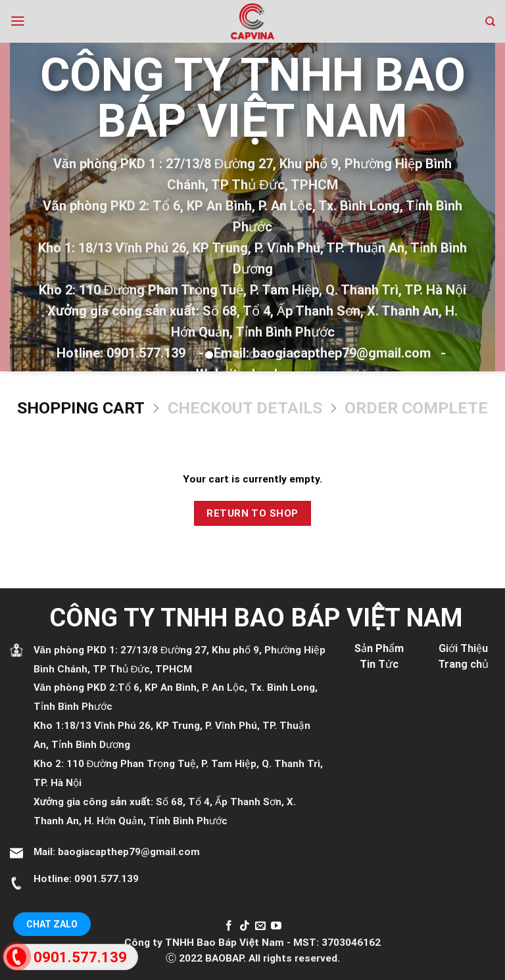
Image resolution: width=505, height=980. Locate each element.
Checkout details (245, 408)
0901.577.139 (107, 879)
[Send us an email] (260, 926)
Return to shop (252, 513)
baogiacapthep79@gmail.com (129, 852)
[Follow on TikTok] (245, 926)
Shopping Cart (81, 408)
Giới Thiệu (463, 648)
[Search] (490, 22)
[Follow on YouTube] (276, 926)
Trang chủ (463, 664)
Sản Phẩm (379, 648)
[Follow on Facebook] (229, 926)
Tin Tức (379, 664)
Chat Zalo (52, 924)
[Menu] (18, 21)
